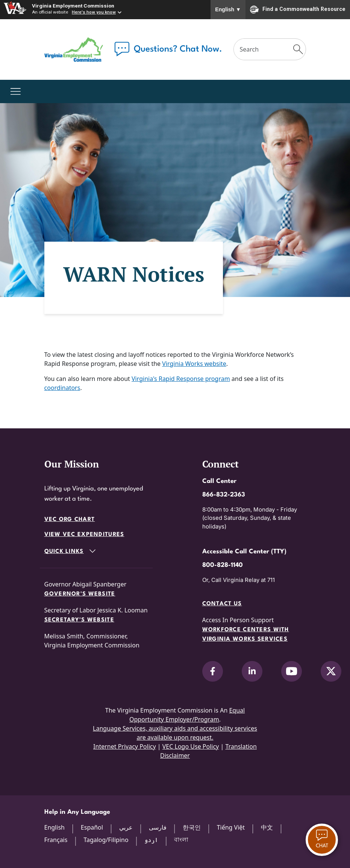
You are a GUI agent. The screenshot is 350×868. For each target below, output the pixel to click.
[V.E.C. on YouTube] (292, 671)
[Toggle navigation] (16, 91)
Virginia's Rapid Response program (181, 379)
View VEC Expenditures (84, 535)
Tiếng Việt (231, 827)
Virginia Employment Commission (73, 6)
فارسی (158, 827)
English (228, 9)
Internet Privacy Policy (125, 746)
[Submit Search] (298, 49)
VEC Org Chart (70, 520)
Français (56, 840)
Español (92, 827)
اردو (151, 840)
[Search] (263, 49)
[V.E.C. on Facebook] (213, 671)
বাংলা (181, 839)
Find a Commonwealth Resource (298, 9)
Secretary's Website (79, 620)
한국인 (192, 827)
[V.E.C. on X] (331, 671)
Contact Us (222, 604)
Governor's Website (80, 594)
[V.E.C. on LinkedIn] (252, 671)
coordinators (62, 388)
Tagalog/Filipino (106, 840)
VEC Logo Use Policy (191, 746)
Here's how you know (94, 12)
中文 (267, 827)
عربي (126, 827)
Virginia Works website (194, 364)
